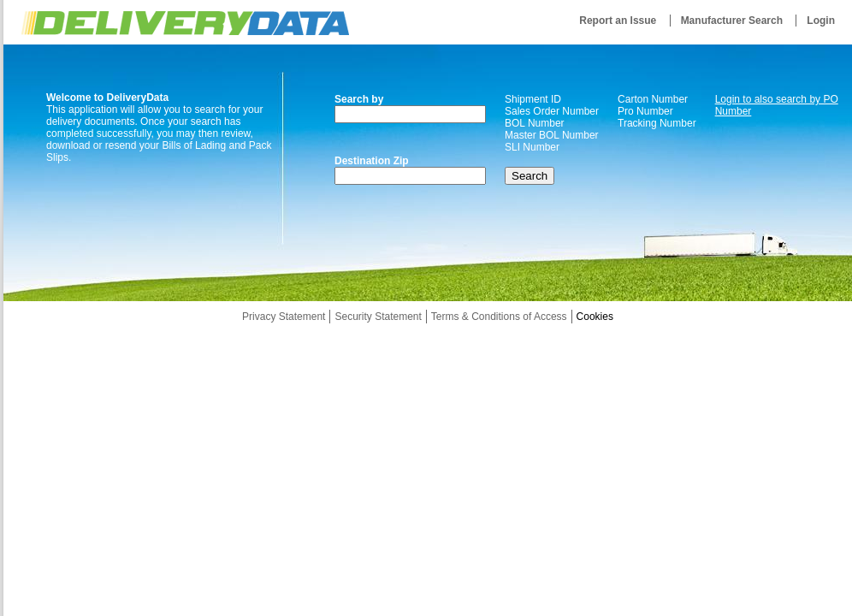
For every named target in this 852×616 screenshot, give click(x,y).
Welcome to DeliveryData (107, 98)
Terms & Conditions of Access (499, 317)
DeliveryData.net (185, 23)
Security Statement (378, 317)
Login (821, 21)
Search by (359, 99)
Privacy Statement (284, 317)
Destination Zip (372, 161)
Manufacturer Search (732, 21)
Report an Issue (618, 21)
